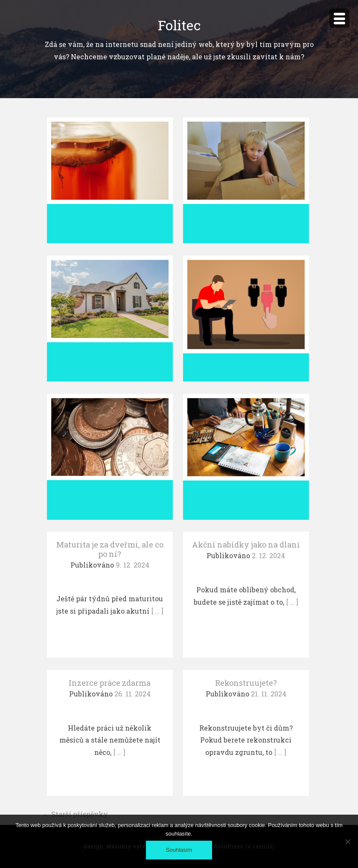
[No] (347, 842)
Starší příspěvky (75, 814)
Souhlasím (179, 850)
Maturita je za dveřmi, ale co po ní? (110, 549)
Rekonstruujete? (246, 683)
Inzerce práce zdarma (110, 683)
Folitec (179, 25)
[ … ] (157, 611)
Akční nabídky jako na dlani (246, 545)
